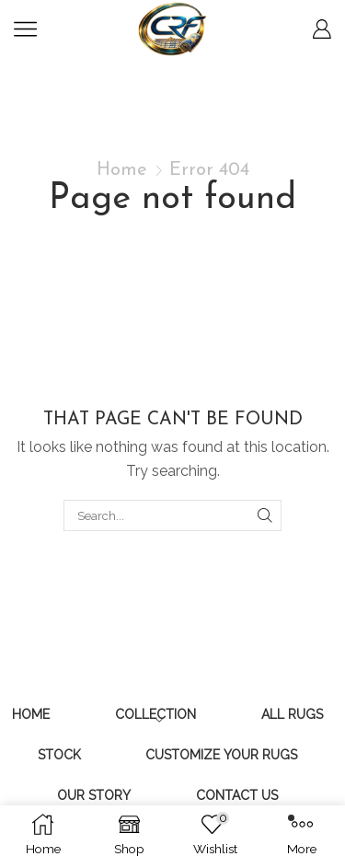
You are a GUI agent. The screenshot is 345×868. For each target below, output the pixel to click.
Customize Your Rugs (221, 755)
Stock (59, 755)
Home (122, 170)
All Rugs (292, 714)
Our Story (94, 795)
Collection (155, 714)
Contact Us (237, 795)
